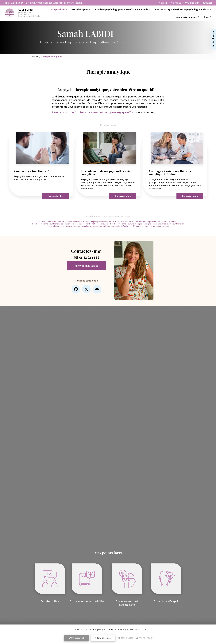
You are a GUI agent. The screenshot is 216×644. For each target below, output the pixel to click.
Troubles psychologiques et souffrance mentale (121, 9)
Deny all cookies (103, 638)
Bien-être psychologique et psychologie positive (182, 9)
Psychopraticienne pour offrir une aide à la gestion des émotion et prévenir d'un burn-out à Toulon (134, 221)
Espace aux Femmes (186, 17)
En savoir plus (56, 196)
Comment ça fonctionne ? (32, 171)
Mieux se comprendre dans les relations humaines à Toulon (63, 221)
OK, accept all (76, 638)
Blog (206, 17)
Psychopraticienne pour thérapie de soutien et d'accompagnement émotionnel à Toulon (74, 223)
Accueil (35, 57)
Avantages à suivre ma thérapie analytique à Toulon (170, 172)
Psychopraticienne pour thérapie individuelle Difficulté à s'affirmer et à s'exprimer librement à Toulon (130, 226)
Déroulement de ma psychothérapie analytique (106, 172)
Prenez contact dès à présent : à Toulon (94, 112)
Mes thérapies (80, 9)
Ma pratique (58, 9)
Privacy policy (145, 638)
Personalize (126, 638)
